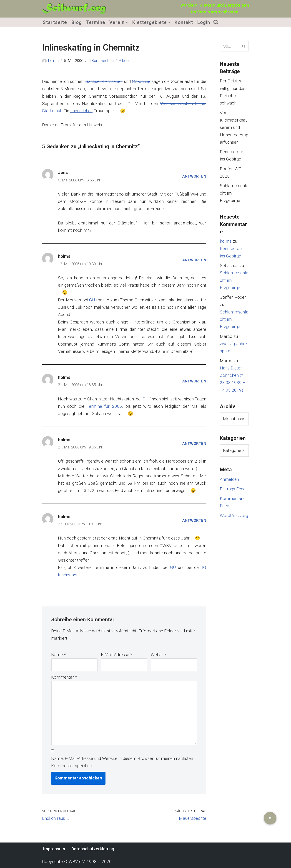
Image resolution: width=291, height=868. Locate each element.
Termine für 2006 (104, 406)
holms (53, 61)
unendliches (81, 111)
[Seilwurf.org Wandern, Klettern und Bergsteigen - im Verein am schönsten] (74, 9)
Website (158, 655)
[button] (127, 22)
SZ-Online (141, 81)
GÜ (92, 300)
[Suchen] (229, 46)
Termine (96, 22)
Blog (77, 22)
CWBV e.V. (76, 862)
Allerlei (124, 61)
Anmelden (229, 479)
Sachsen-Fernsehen (104, 81)
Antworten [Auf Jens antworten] (194, 176)
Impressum (54, 849)
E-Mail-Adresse (117, 655)
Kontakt (184, 22)
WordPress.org (234, 515)
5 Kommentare (101, 61)
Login (204, 22)
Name (59, 655)
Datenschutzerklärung (93, 849)
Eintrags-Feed (233, 489)
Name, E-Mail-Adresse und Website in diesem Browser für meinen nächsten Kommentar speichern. (122, 762)
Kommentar (64, 677)
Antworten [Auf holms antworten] (194, 260)
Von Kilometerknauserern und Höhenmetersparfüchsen (234, 127)
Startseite (55, 22)
